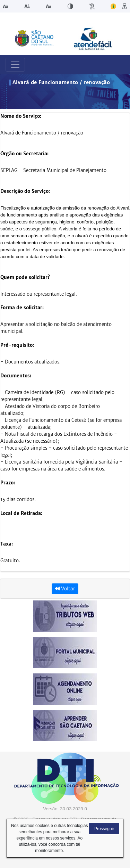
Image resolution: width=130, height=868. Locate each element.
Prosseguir (104, 829)
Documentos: (16, 376)
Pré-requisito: (17, 345)
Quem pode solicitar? (25, 277)
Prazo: (8, 483)
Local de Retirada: (21, 513)
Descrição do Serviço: (25, 191)
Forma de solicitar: (22, 308)
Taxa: (7, 544)
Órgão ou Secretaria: (24, 154)
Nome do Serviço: (21, 116)
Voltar (65, 589)
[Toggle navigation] (15, 65)
